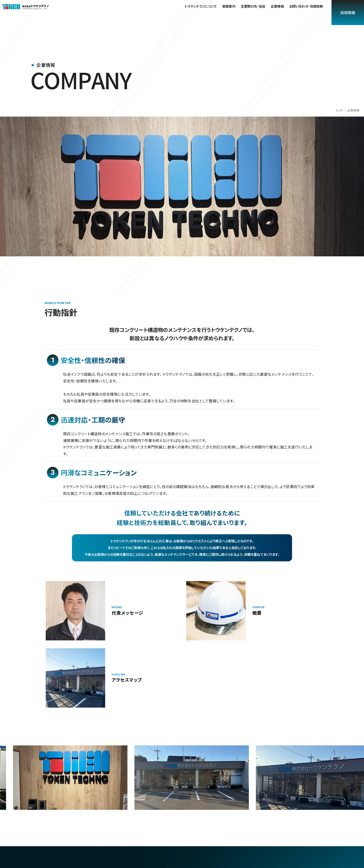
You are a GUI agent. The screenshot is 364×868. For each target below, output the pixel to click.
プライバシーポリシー (236, 824)
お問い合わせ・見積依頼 (309, 12)
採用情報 (348, 13)
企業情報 (280, 12)
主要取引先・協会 (255, 12)
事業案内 (231, 12)
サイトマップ (297, 824)
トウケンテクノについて (203, 12)
